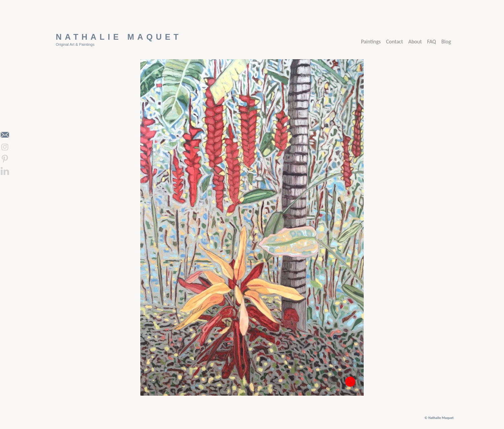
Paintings (371, 42)
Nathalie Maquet (119, 37)
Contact (395, 42)
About (415, 42)
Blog (446, 42)
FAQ (432, 42)
